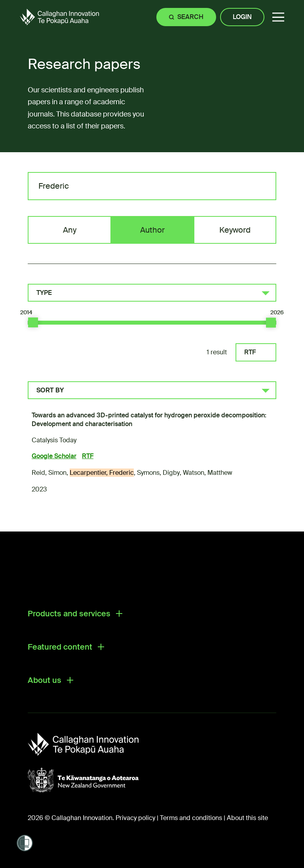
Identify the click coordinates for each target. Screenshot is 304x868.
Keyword (235, 230)
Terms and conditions (191, 818)
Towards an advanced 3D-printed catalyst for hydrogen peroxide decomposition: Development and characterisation (149, 420)
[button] (278, 17)
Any (70, 230)
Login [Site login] (242, 17)
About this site (247, 818)
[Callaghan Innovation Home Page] (59, 17)
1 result (217, 352)
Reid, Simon (49, 473)
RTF (250, 352)
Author (152, 230)
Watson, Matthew (208, 473)
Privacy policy (135, 818)
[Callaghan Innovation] (91, 744)
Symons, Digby (158, 473)
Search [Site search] (190, 17)
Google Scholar (54, 456)
